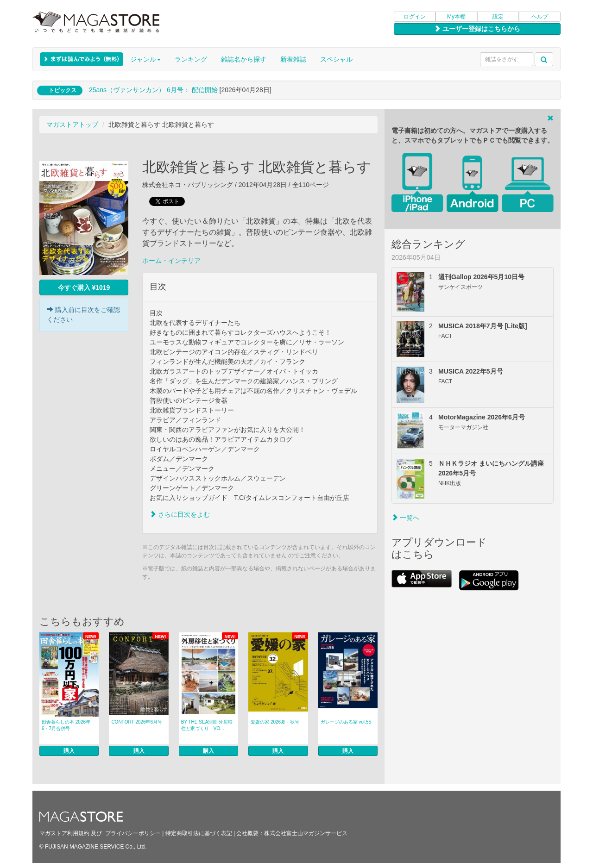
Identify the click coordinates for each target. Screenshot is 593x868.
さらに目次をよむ (180, 514)
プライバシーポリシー (133, 833)
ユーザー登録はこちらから (477, 29)
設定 (498, 17)
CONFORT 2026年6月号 (137, 722)
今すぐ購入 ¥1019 (84, 287)
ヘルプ (540, 17)
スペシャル (336, 59)
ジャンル (145, 59)
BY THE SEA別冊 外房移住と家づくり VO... (207, 725)
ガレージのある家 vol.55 (346, 722)
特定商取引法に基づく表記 (199, 833)
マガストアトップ (72, 125)
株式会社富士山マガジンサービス (306, 833)
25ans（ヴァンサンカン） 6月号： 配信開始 (153, 90)
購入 (69, 751)
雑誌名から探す (244, 59)
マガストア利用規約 (64, 833)
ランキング (191, 59)
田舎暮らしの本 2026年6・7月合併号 (66, 725)
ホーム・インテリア (171, 261)
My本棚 (456, 17)
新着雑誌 (293, 59)
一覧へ (405, 518)
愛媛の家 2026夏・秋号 (275, 722)
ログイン (415, 17)
